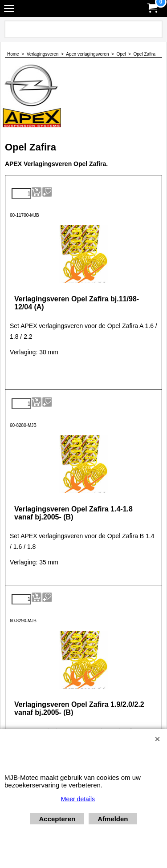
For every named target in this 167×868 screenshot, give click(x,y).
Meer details (78, 799)
